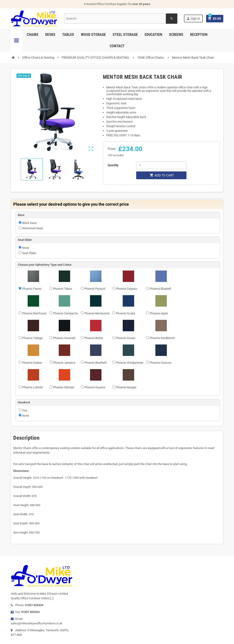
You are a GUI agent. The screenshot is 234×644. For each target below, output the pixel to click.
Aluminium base (33, 228)
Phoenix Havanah (64, 338)
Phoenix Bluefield (95, 363)
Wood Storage (93, 35)
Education (153, 35)
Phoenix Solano (32, 363)
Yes (25, 410)
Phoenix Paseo (32, 289)
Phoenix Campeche (65, 313)
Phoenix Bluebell (160, 289)
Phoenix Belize (94, 338)
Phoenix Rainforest (34, 313)
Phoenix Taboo (62, 289)
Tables (68, 35)
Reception (199, 35)
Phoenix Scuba (125, 313)
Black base (29, 223)
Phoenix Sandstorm (162, 338)
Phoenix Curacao (161, 363)
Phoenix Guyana (95, 387)
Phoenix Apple (159, 313)
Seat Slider (29, 253)
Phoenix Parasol (95, 289)
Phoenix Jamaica (64, 363)
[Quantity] (161, 165)
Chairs (33, 35)
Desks (50, 35)
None (26, 248)
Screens (176, 35)
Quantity (113, 165)
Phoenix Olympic (64, 387)
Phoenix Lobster (33, 387)
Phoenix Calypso (126, 289)
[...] (52, 598)
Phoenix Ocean (126, 338)
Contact (117, 46)
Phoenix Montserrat (97, 313)
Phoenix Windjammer (130, 363)
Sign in (193, 19)
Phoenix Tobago (32, 338)
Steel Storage (125, 35)
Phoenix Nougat (126, 387)
